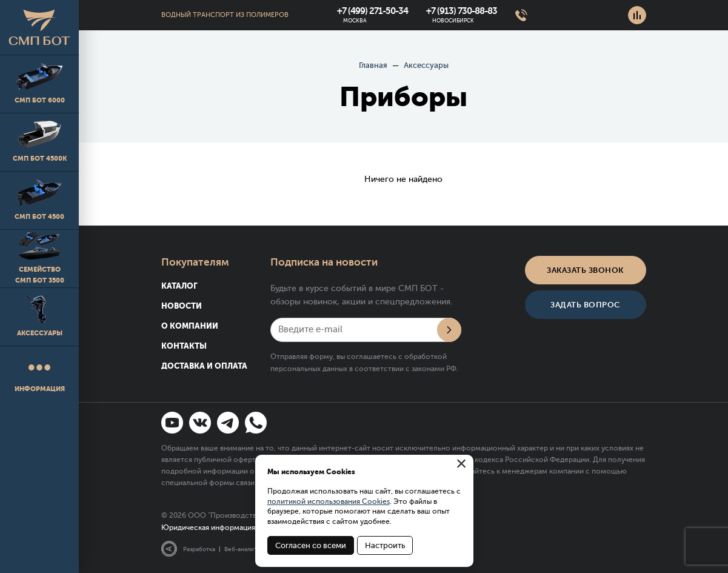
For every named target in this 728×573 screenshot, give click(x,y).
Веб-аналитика (245, 549)
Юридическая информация (208, 528)
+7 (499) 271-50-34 (372, 11)
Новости (182, 306)
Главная (373, 65)
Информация (40, 374)
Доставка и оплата (204, 366)
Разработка (199, 549)
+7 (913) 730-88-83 (462, 11)
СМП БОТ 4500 (39, 200)
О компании (190, 326)
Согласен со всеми (311, 545)
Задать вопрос (585, 305)
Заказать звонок (585, 270)
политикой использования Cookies (329, 501)
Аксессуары (39, 316)
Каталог (179, 286)
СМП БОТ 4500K (40, 142)
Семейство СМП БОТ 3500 (40, 258)
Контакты (184, 346)
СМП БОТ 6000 (40, 83)
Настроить (385, 545)
